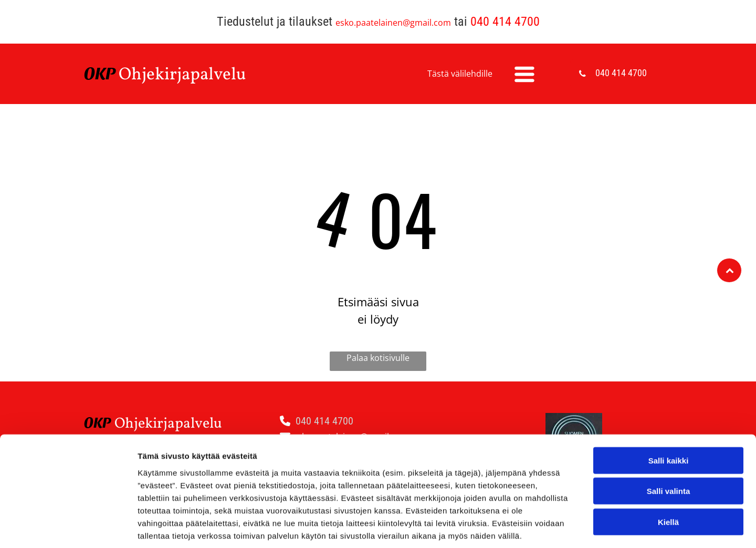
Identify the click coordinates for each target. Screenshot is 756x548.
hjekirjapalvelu (189, 75)
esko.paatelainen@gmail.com (393, 23)
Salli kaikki (669, 410)
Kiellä (668, 471)
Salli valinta (669, 441)
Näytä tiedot (561, 527)
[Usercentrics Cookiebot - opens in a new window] (68, 528)
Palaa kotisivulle (378, 358)
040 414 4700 (505, 22)
